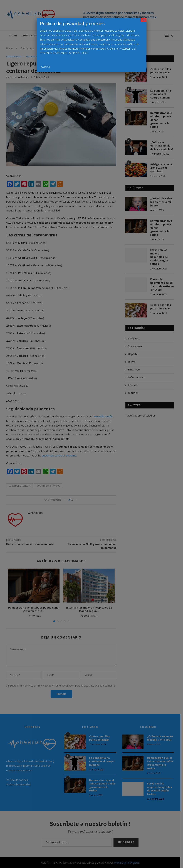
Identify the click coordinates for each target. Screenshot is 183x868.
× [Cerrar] (144, 20)
